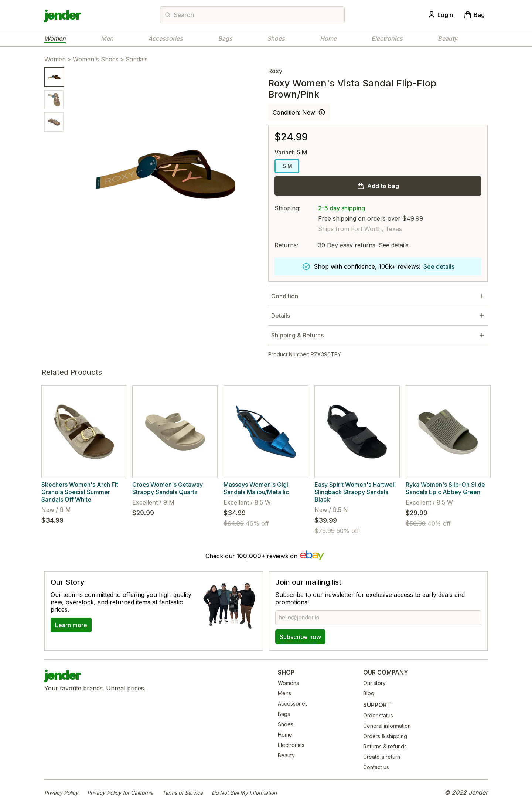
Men (107, 38)
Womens (288, 683)
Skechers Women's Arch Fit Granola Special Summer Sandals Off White (80, 492)
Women (55, 38)
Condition (285, 296)
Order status (378, 715)
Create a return (382, 757)
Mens (284, 693)
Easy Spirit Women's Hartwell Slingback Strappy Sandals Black (355, 492)
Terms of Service (183, 793)
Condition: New (294, 112)
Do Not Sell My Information (244, 793)
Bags (225, 38)
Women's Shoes (96, 59)
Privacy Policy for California (120, 793)
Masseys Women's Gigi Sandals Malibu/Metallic (256, 488)
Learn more (71, 625)
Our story (374, 683)
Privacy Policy (61, 793)
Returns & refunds (385, 746)
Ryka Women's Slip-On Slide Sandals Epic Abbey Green (445, 488)
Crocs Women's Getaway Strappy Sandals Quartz (168, 488)
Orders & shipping (385, 736)
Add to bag (383, 186)
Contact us (376, 767)
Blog (369, 693)
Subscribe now (300, 637)
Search (184, 15)
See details (394, 245)
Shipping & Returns (297, 335)
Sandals (137, 59)
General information (387, 726)
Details (281, 316)
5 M (287, 166)
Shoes (276, 38)
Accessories (166, 38)
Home (328, 38)
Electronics (387, 38)
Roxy (275, 71)
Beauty (448, 38)
